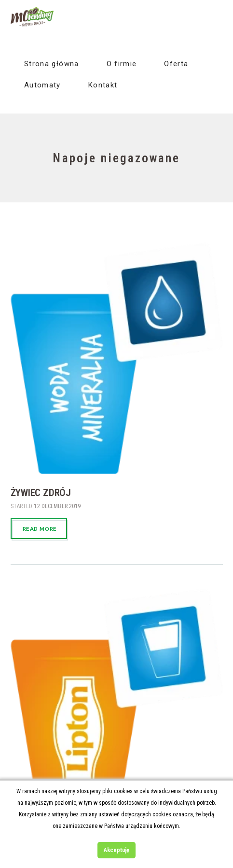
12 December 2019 (57, 506)
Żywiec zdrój (41, 493)
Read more (40, 529)
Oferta (176, 64)
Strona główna (52, 64)
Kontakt (103, 85)
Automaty (42, 85)
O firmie (122, 64)
